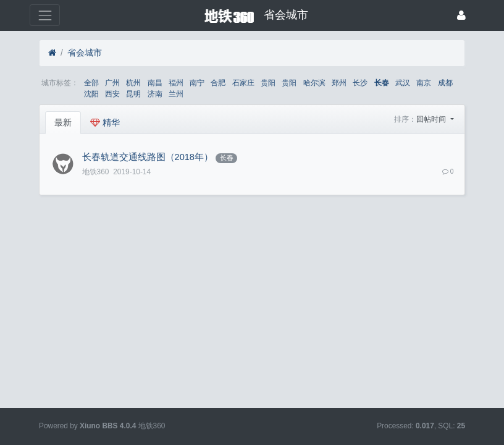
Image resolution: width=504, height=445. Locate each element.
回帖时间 (432, 119)
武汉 (403, 83)
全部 (91, 83)
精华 (105, 122)
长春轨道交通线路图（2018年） (148, 157)
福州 (176, 83)
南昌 (155, 83)
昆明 (133, 94)
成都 (445, 83)
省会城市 (85, 53)
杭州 (133, 83)
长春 (382, 83)
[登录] (461, 15)
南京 (424, 83)
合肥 (218, 83)
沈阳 (91, 94)
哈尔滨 (314, 83)
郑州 (339, 83)
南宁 (197, 83)
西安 (112, 94)
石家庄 (243, 83)
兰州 (176, 94)
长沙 (360, 83)
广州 (112, 83)
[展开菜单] (45, 15)
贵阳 (268, 83)
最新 (63, 122)
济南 (155, 94)
